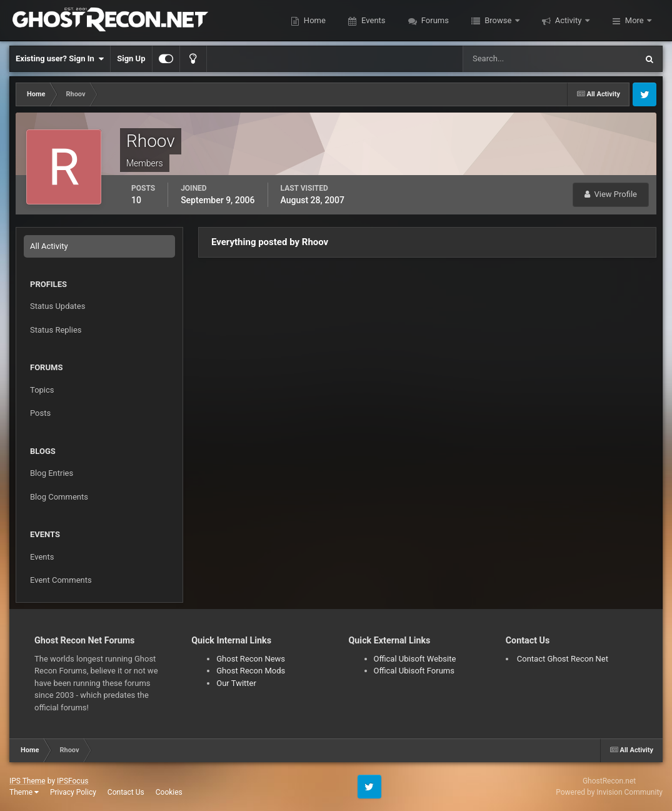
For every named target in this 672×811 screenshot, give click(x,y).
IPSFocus (73, 781)
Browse (498, 20)
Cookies (169, 792)
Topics (42, 390)
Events (373, 20)
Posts (40, 413)
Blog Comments (59, 497)
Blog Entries (52, 473)
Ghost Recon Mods (251, 671)
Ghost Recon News (251, 659)
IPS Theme (28, 781)
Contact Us (126, 792)
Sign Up (131, 58)
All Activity (49, 246)
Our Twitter (236, 683)
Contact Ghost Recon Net (563, 659)
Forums (434, 20)
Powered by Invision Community (609, 792)
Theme (24, 792)
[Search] (512, 59)
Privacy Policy (73, 792)
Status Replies (56, 330)
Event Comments (61, 580)
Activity (569, 20)
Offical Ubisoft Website (415, 659)
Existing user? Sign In (60, 59)
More (634, 20)
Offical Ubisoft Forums (414, 671)
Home (314, 20)
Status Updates (58, 306)
